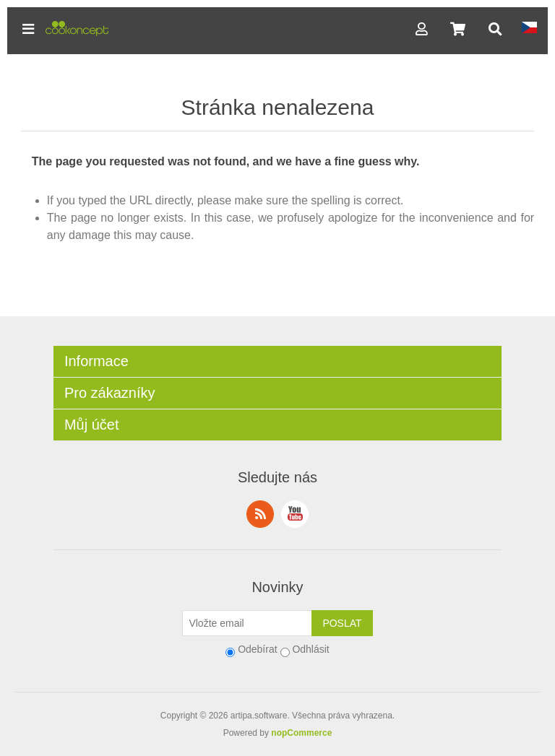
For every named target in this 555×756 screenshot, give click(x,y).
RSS (260, 514)
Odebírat (257, 649)
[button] (28, 29)
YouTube (295, 514)
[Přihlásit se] (247, 623)
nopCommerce (301, 733)
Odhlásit (310, 649)
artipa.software (259, 716)
